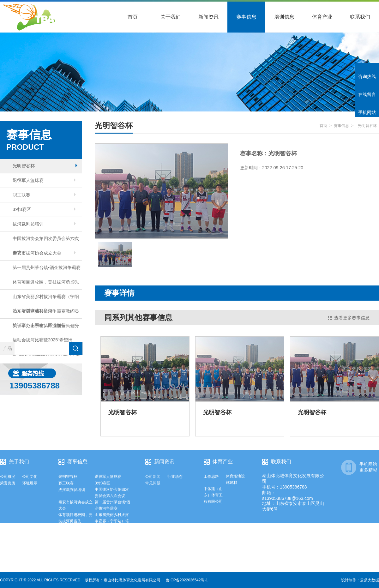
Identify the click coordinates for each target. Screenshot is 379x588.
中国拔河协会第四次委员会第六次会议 (46, 241)
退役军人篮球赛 (44, 180)
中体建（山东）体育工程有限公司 (213, 495)
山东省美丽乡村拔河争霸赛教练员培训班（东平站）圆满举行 (46, 313)
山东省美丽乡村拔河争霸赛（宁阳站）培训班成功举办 (46, 299)
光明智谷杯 (45, 166)
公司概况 (8, 477)
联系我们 (360, 17)
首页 (133, 17)
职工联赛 (44, 195)
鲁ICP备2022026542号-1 (187, 580)
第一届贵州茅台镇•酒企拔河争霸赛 (47, 267)
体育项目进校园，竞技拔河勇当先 (46, 282)
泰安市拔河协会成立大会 (44, 253)
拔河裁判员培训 (44, 224)
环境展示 (30, 483)
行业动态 (175, 477)
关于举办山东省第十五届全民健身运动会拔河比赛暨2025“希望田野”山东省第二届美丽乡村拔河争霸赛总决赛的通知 (47, 328)
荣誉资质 (8, 483)
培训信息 (284, 17)
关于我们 (171, 17)
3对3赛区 (44, 209)
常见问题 (153, 483)
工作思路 (211, 477)
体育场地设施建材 (235, 479)
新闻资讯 (208, 17)
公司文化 (30, 477)
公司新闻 (153, 477)
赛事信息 (246, 17)
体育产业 (322, 17)
